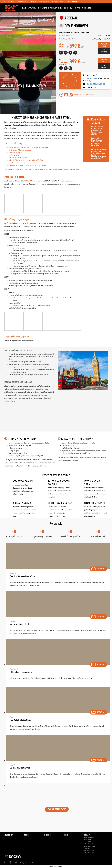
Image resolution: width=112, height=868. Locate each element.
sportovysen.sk (22, 2)
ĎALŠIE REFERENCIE (57, 809)
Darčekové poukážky (55, 8)
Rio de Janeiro (42, 8)
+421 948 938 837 (72, 2)
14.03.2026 (98, 759)
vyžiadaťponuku (104, 45)
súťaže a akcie (44, 2)
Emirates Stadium (81, 32)
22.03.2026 (98, 664)
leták (88, 453)
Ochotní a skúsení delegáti (97, 133)
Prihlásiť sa (87, 8)
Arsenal (71, 18)
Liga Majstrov (66, 32)
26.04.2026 (98, 568)
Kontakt (78, 8)
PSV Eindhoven (76, 26)
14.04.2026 (98, 616)
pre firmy (54, 2)
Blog (72, 8)
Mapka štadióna (96, 130)
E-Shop (66, 8)
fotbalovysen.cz (10, 2)
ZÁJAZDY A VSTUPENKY (29, 8)
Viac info (13, 401)
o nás (62, 2)
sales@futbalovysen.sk (96, 84)
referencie (33, 2)
